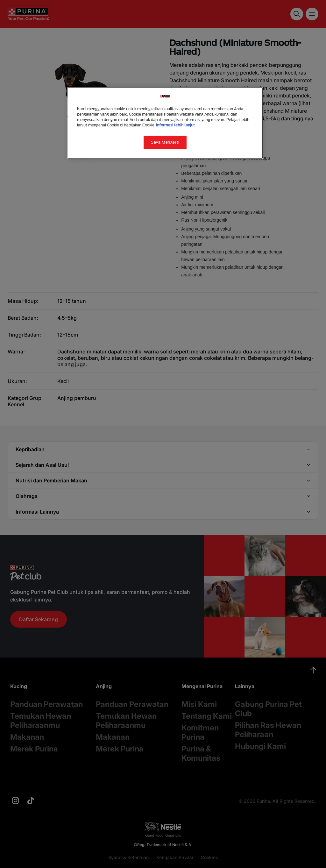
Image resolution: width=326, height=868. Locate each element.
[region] (165, 123)
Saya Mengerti (165, 142)
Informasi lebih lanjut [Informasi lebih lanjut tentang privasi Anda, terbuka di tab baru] (175, 125)
